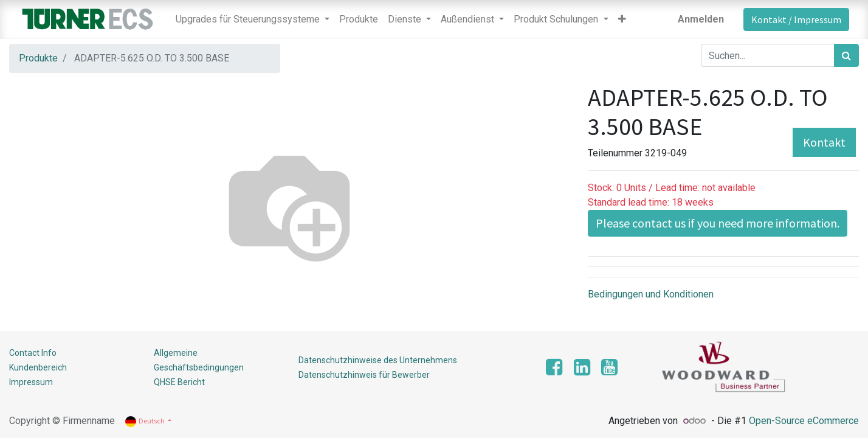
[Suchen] (846, 55)
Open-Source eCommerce (804, 421)
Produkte (38, 58)
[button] (622, 19)
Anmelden (701, 19)
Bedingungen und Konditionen (651, 294)
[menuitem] (359, 19)
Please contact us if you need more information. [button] (718, 223)
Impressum (31, 382)
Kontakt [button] (824, 142)
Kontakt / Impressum (796, 19)
